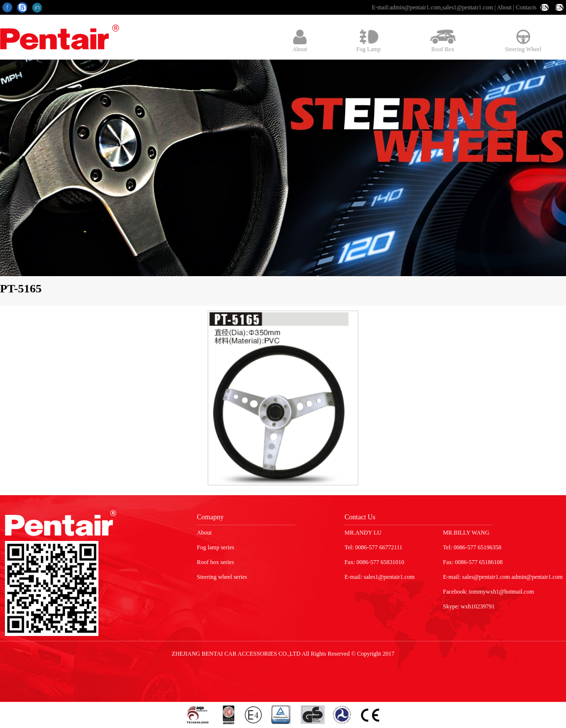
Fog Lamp (369, 41)
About (504, 7)
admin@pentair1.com (415, 7)
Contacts (526, 7)
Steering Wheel (523, 41)
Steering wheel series (222, 577)
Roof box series (215, 562)
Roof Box (443, 41)
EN (545, 7)
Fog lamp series (216, 547)
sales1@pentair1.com (467, 7)
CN (559, 7)
